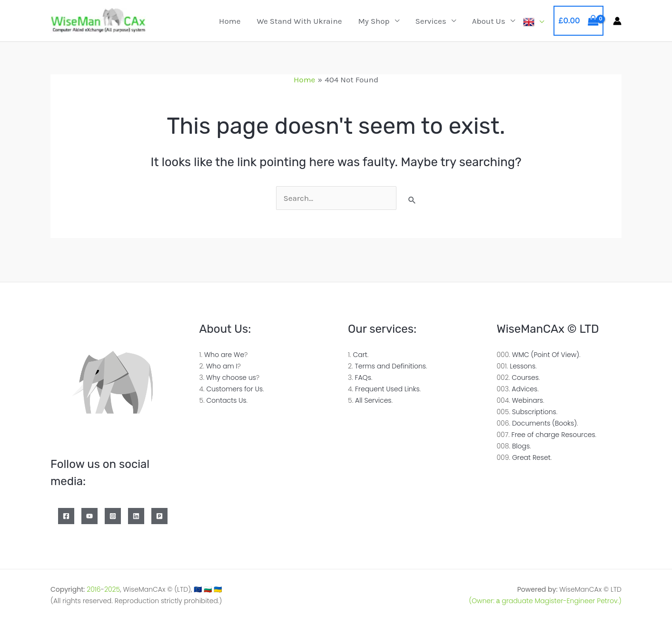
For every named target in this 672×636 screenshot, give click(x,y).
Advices (524, 389)
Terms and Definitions (390, 366)
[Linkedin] (136, 516)
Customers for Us (234, 389)
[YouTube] (89, 516)
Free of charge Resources (553, 435)
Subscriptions (534, 412)
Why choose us (231, 378)
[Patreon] (159, 516)
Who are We (224, 355)
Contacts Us (227, 400)
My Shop (374, 21)
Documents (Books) (544, 423)
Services (431, 21)
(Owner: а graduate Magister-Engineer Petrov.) (545, 601)
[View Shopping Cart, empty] (578, 21)
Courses (525, 378)
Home (230, 21)
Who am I (222, 366)
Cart (360, 355)
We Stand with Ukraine (299, 21)
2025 (112, 589)
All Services (373, 400)
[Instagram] (113, 516)
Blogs (521, 446)
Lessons (523, 366)
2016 (94, 589)
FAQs (363, 378)
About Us (489, 21)
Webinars (528, 400)
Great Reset (531, 457)
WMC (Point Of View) (546, 355)
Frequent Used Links (387, 389)
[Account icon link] (617, 21)
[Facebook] (66, 516)
